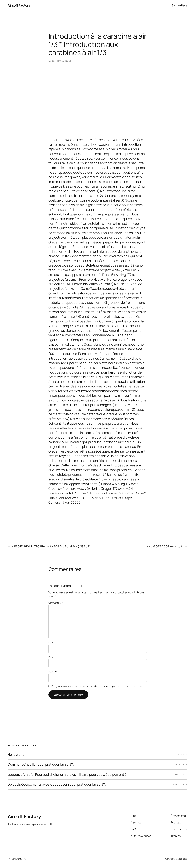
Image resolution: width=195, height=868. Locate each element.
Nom (51, 643)
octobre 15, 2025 (180, 754)
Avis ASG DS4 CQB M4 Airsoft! (165, 546)
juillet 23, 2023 (181, 774)
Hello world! (17, 754)
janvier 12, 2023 (180, 784)
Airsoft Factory (19, 5)
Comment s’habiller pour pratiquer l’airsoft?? (41, 764)
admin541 (61, 61)
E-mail (52, 657)
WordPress (182, 859)
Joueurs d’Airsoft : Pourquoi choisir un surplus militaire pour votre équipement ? (67, 774)
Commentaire (56, 603)
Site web (52, 672)
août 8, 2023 (181, 764)
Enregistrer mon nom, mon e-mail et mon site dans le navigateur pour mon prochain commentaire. (98, 686)
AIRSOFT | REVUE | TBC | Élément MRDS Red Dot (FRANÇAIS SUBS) (52, 546)
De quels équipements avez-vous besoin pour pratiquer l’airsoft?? (57, 784)
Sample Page (179, 5)
